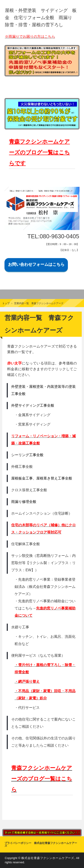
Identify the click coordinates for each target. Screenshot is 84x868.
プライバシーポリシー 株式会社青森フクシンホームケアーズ (41, 844)
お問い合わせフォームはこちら (36, 264)
